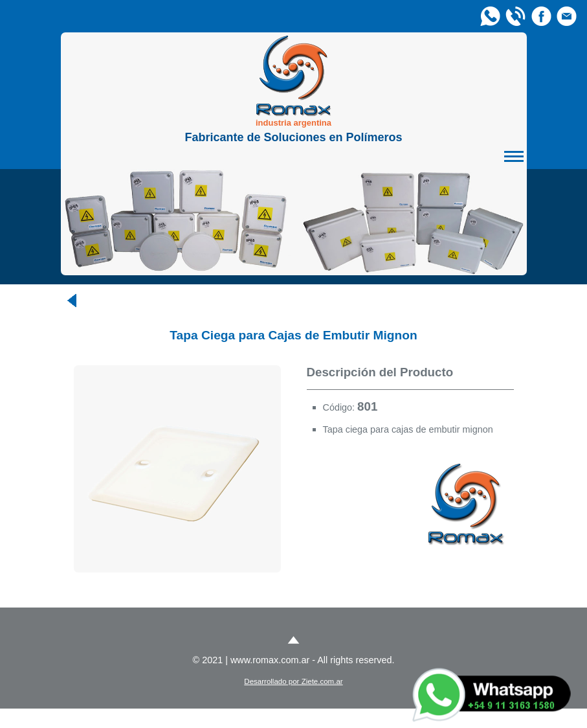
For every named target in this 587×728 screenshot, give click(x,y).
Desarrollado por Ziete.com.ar (293, 681)
